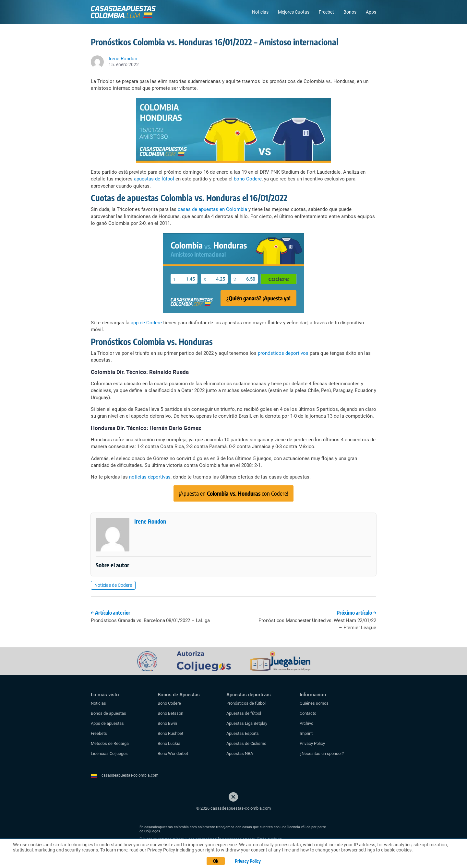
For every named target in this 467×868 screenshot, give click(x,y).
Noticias (260, 12)
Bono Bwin (167, 723)
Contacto (308, 713)
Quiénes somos (314, 703)
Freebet (326, 12)
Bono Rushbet (170, 733)
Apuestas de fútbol (244, 713)
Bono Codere (169, 703)
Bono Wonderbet (173, 753)
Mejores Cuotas (294, 12)
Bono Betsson (170, 713)
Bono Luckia (169, 743)
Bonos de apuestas (108, 713)
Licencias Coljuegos (109, 753)
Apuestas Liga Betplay (247, 723)
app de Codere (146, 323)
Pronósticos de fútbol (246, 703)
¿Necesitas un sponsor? (322, 753)
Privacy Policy (312, 743)
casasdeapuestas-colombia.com (130, 775)
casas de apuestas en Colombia (212, 209)
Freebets (99, 733)
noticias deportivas (150, 477)
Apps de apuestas (107, 723)
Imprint (306, 733)
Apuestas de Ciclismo (246, 743)
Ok (216, 861)
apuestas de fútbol (154, 179)
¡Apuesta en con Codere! (233, 493)
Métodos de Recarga (110, 743)
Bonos (350, 12)
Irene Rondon (150, 521)
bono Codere (248, 179)
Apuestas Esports (243, 733)
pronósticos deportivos (283, 353)
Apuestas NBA (240, 753)
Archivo (306, 723)
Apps (371, 12)
